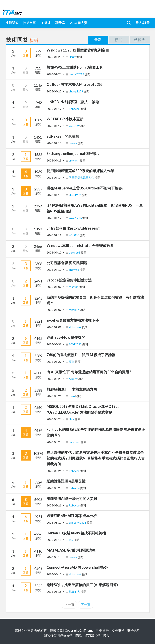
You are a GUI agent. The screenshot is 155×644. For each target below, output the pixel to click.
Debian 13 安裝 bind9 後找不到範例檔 (76, 533)
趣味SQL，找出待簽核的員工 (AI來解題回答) (82, 585)
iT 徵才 (46, 23)
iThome (88, 630)
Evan (72, 396)
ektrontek (75, 327)
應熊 (72, 362)
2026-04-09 (54, 287)
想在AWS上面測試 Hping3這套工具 (75, 67)
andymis (74, 270)
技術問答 (12, 23)
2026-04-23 (54, 57)
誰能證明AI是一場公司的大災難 (72, 498)
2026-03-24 (54, 471)
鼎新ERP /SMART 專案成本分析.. (72, 516)
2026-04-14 (54, 178)
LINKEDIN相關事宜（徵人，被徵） (75, 102)
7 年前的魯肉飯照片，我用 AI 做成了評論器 (81, 355)
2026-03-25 (54, 442)
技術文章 (29, 23)
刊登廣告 (102, 630)
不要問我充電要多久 (82, 178)
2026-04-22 (54, 91)
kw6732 (74, 126)
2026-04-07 (54, 310)
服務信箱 (133, 630)
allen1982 (75, 195)
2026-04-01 (54, 327)
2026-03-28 (54, 379)
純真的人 (75, 592)
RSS (34, 40)
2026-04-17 (54, 126)
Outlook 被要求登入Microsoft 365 (75, 84)
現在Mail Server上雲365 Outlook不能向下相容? (85, 188)
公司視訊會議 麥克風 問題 (67, 263)
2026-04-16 (54, 143)
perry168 (75, 252)
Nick (72, 419)
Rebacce (74, 109)
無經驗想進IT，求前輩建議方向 (72, 389)
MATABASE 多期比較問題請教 (71, 550)
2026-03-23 (54, 488)
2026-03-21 (54, 505)
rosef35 (74, 287)
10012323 (75, 344)
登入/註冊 (143, 23)
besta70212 (77, 74)
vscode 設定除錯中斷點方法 (69, 280)
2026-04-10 (54, 252)
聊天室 (60, 23)
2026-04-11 (54, 235)
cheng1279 (76, 91)
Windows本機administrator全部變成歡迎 (80, 246)
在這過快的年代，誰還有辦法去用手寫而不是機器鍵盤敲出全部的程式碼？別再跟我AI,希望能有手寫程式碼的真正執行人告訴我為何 (96, 458)
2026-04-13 (54, 195)
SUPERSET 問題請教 (63, 136)
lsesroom (75, 442)
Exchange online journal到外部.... (73, 154)
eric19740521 (78, 523)
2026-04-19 (54, 109)
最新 (98, 40)
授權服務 (118, 630)
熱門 (119, 40)
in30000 (74, 235)
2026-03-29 (54, 362)
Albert (73, 379)
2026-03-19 (54, 523)
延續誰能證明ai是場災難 (66, 481)
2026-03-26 (54, 396)
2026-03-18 (54, 540)
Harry (72, 57)
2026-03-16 (54, 592)
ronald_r (74, 310)
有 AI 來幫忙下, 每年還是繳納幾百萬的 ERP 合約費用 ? (89, 372)
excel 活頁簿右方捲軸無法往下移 (73, 320)
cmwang (74, 160)
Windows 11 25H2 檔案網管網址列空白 (78, 50)
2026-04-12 (54, 218)
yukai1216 (75, 218)
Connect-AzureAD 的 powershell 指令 (77, 567)
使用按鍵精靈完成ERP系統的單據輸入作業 (80, 171)
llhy (71, 540)
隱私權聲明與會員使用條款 (63, 635)
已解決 (139, 40)
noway (73, 143)
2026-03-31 (54, 344)
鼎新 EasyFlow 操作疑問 (66, 337)
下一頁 (86, 605)
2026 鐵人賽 (78, 23)
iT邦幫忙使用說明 (97, 635)
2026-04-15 (54, 160)
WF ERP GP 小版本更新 (65, 119)
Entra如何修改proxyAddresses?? (73, 228)
